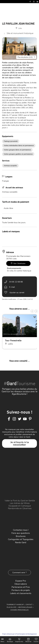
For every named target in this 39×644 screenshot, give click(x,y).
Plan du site (12, 607)
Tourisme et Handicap (15, 605)
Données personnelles (20, 610)
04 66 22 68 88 (16, 282)
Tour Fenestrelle (13, 340)
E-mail (12, 287)
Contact (29, 605)
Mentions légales (25, 607)
